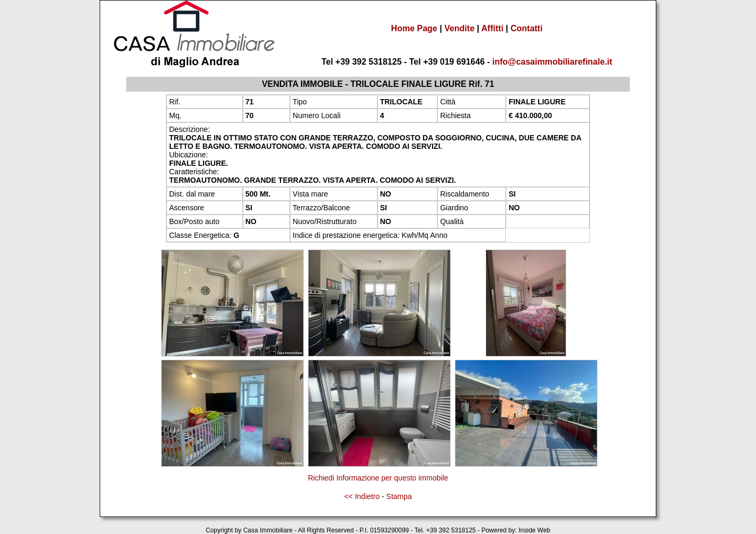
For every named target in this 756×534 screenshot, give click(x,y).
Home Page (414, 28)
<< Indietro (362, 496)
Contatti (526, 28)
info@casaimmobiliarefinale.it (552, 62)
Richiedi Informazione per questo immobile (378, 478)
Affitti (493, 28)
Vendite (459, 28)
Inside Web (534, 530)
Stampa (399, 496)
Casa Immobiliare (268, 530)
